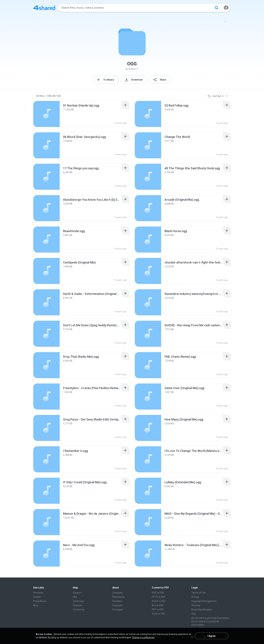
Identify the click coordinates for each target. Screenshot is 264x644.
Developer (118, 610)
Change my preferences (143, 638)
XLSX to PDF (158, 614)
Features (77, 605)
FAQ (75, 597)
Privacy (195, 597)
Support (77, 593)
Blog (36, 605)
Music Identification (202, 610)
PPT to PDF (158, 610)
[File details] (47, 114)
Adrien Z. (134, 69)
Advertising (118, 597)
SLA (194, 614)
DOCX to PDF (159, 601)
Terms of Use (199, 593)
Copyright (117, 605)
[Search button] (216, 8)
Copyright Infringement (204, 601)
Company (117, 593)
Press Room (40, 601)
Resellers (117, 601)
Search (37, 597)
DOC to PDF (158, 593)
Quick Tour (78, 601)
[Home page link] (44, 8)
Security (196, 605)
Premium (38, 593)
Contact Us (79, 610)
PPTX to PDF (159, 597)
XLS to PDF (158, 605)
